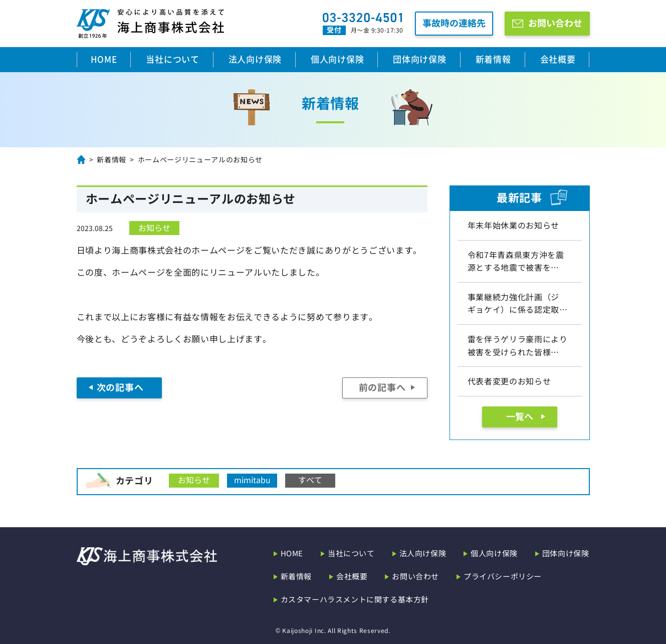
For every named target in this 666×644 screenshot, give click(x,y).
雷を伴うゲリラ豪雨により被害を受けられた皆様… (518, 345)
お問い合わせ (555, 23)
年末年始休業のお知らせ (513, 225)
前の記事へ (382, 387)
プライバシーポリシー (503, 576)
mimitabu (252, 480)
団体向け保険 (419, 59)
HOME (104, 59)
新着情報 (493, 59)
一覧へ (520, 416)
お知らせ (154, 228)
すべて (310, 480)
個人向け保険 (337, 59)
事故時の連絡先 (454, 23)
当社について (172, 59)
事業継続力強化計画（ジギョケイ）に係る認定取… (518, 303)
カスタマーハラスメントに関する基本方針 (355, 599)
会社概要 (558, 59)
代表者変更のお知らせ (509, 381)
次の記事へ (120, 387)
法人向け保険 (255, 59)
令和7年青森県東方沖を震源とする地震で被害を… (516, 261)
